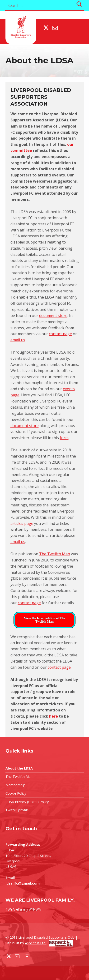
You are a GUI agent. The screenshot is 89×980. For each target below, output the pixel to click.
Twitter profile (17, 810)
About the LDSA (19, 768)
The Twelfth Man (55, 554)
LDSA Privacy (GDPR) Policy (27, 802)
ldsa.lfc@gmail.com (23, 883)
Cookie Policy (16, 793)
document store (53, 316)
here (54, 716)
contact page (60, 334)
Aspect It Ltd (49, 943)
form (64, 438)
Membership (15, 785)
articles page (22, 523)
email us (18, 340)
